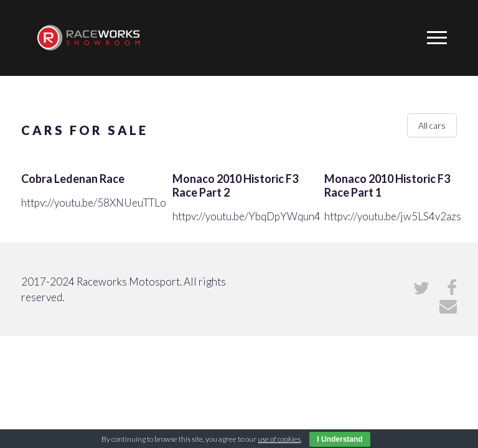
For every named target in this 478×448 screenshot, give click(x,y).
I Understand (340, 439)
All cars (432, 125)
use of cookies (279, 439)
